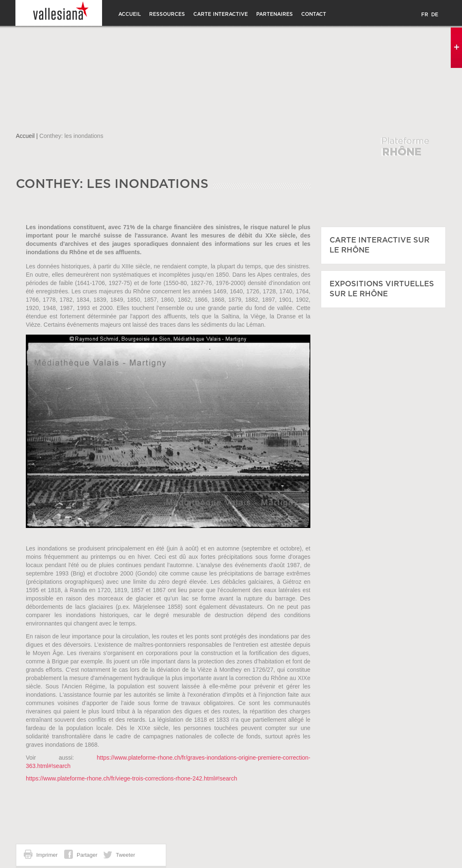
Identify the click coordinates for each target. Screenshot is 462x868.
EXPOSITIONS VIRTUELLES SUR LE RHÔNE (382, 289)
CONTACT (314, 14)
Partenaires (275, 14)
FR (425, 15)
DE (435, 15)
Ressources (167, 14)
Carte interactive (221, 14)
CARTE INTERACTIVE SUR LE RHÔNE (380, 245)
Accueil (130, 14)
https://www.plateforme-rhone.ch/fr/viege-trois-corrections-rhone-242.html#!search (131, 778)
